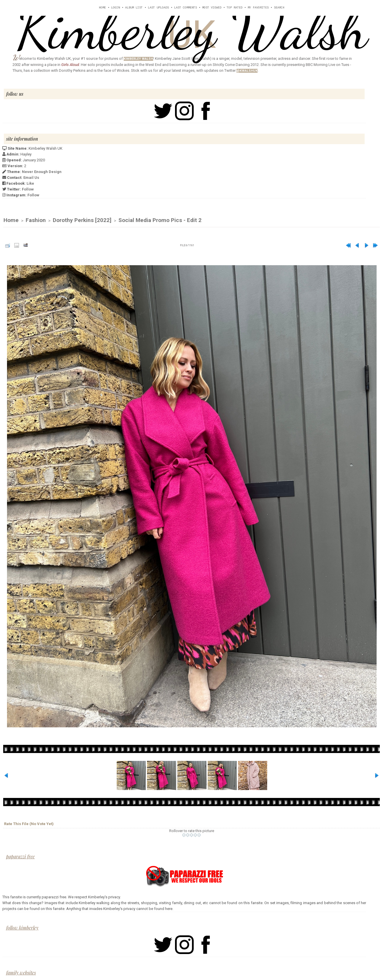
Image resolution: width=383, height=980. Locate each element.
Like (30, 183)
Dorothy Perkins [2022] (82, 220)
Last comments (186, 8)
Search (279, 8)
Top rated (235, 8)
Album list (134, 8)
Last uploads (158, 8)
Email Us (31, 178)
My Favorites (258, 8)
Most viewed (212, 8)
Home (102, 8)
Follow (28, 189)
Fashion (36, 220)
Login (116, 8)
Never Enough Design (42, 172)
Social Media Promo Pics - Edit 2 (160, 220)
